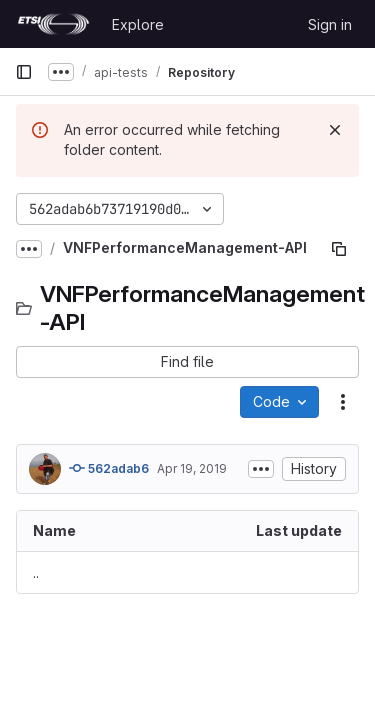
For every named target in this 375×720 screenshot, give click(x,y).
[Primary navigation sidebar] (24, 72)
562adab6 (109, 468)
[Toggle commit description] (261, 469)
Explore (138, 24)
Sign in (330, 24)
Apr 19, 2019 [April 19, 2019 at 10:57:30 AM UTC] (192, 468)
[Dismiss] (335, 130)
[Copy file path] (339, 249)
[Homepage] (53, 24)
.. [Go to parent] (36, 572)
